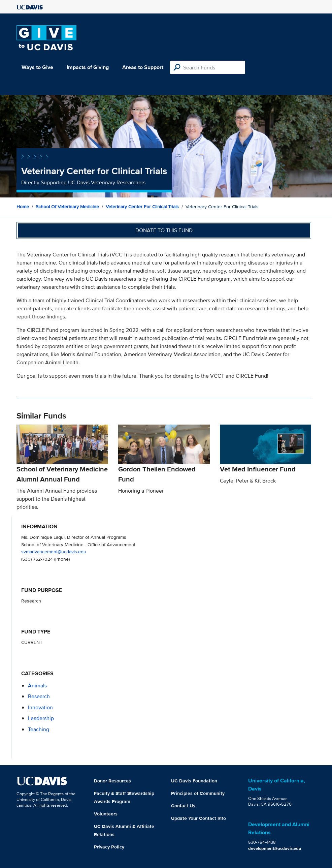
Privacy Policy (109, 847)
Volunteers (106, 814)
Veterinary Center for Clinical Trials (142, 207)
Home (23, 207)
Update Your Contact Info (198, 818)
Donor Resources (112, 781)
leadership (41, 718)
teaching (39, 729)
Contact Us (183, 806)
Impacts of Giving (88, 67)
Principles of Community (198, 793)
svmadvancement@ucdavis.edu (54, 551)
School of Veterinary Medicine (67, 207)
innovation (40, 707)
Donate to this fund (164, 230)
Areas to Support (143, 67)
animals (37, 686)
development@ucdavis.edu (275, 848)
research (39, 696)
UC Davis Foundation (194, 781)
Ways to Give (37, 67)
